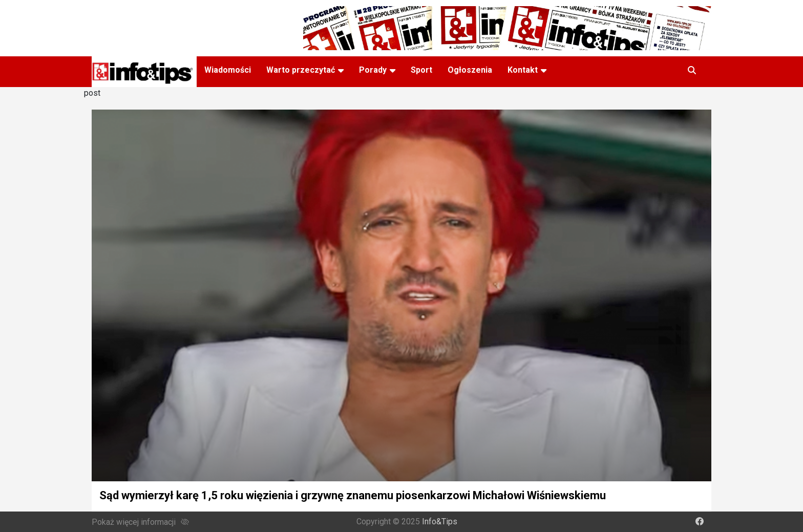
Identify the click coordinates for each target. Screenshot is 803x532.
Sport (421, 70)
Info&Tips (440, 522)
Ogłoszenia (470, 70)
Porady (373, 70)
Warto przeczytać (301, 70)
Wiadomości (228, 70)
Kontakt (523, 70)
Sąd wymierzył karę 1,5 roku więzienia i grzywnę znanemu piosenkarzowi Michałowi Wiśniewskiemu (353, 495)
